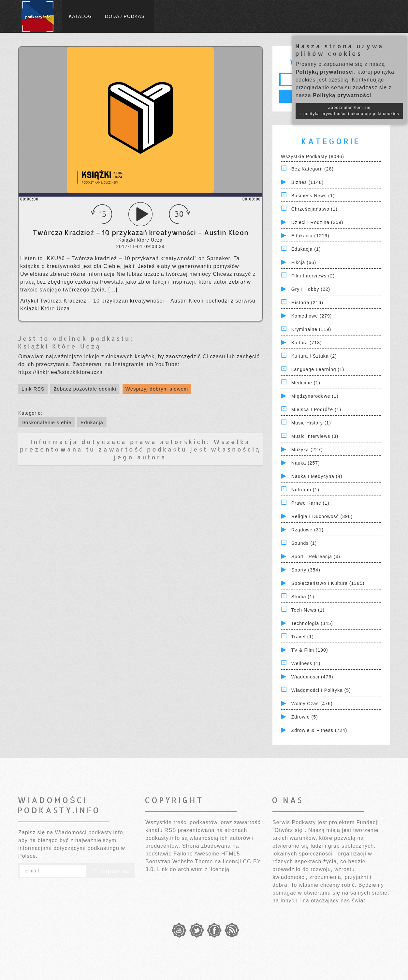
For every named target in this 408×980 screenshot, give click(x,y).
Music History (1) (311, 423)
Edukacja (92, 422)
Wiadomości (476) (312, 677)
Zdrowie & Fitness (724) (319, 730)
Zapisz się (111, 871)
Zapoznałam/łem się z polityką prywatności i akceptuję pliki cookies (349, 111)
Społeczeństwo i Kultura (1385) (328, 583)
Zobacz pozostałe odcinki (85, 389)
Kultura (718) (307, 343)
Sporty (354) (306, 570)
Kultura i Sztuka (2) (314, 356)
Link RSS (33, 389)
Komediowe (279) (312, 316)
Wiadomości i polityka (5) (321, 690)
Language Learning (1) (318, 369)
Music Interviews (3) (315, 436)
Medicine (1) (306, 383)
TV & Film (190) (310, 650)
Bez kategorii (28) (313, 169)
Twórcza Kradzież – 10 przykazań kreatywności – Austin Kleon (123, 301)
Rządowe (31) (307, 530)
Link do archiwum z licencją (193, 869)
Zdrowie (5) (305, 717)
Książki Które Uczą (46, 309)
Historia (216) (307, 303)
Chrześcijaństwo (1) (314, 209)
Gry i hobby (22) (311, 289)
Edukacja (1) (306, 249)
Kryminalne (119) (311, 329)
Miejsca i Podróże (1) (316, 409)
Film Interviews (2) (313, 276)
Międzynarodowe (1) (315, 396)
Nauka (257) (306, 463)
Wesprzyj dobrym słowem (157, 389)
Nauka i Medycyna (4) (317, 476)
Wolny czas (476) (312, 704)
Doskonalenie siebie (46, 422)
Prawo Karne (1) (310, 503)
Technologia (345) (312, 623)
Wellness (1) (306, 663)
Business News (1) (313, 196)
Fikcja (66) (304, 262)
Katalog (80, 16)
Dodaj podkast (126, 16)
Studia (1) (303, 597)
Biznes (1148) (307, 182)
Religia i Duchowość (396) (322, 516)
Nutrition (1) (305, 490)
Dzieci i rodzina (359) (317, 222)
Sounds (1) (304, 543)
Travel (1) (303, 637)
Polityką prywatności (325, 72)
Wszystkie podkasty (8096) (313, 156)
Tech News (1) (308, 610)
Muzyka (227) (307, 450)
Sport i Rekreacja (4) (316, 557)
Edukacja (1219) (310, 236)
